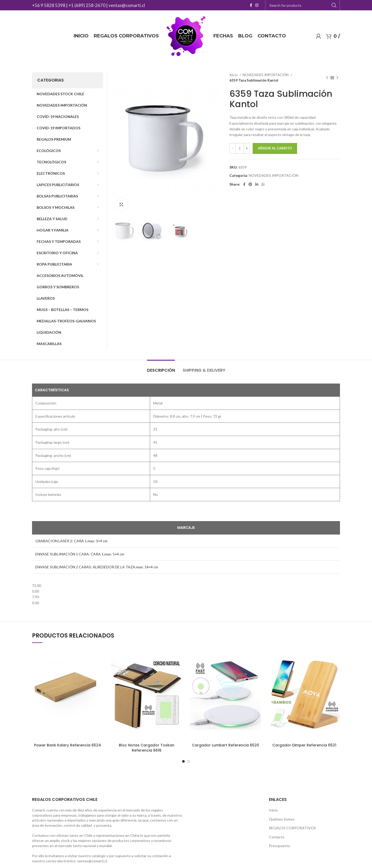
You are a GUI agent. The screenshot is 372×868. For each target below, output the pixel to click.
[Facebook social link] (251, 5)
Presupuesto (280, 846)
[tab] (161, 368)
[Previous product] (327, 78)
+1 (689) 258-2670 (87, 5)
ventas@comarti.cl (127, 5)
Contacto (277, 837)
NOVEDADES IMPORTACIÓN (266, 75)
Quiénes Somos (282, 819)
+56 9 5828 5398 (49, 5)
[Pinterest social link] (250, 184)
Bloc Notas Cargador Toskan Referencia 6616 (147, 748)
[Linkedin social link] (257, 184)
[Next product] (337, 78)
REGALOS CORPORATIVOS (292, 828)
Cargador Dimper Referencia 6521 (304, 745)
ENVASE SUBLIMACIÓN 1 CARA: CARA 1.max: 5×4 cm (80, 554)
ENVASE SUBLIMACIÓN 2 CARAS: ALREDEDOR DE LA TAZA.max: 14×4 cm (97, 567)
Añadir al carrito (275, 148)
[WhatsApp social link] (263, 184)
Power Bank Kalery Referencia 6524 (68, 745)
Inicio (234, 75)
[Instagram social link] (257, 5)
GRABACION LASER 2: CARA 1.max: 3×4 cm (71, 541)
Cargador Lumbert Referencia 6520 (226, 745)
